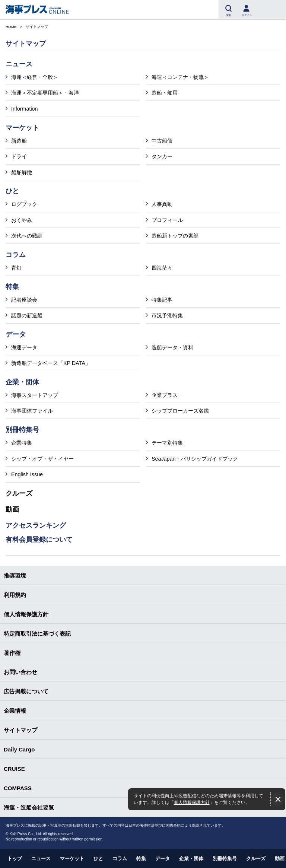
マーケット (72, 859)
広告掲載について (26, 691)
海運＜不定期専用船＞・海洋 (45, 93)
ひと (98, 859)
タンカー (162, 156)
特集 (141, 859)
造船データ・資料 (172, 347)
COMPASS (18, 788)
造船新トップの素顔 (175, 236)
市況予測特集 (167, 315)
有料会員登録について (39, 540)
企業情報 (15, 711)
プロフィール (167, 220)
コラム (120, 859)
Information (25, 109)
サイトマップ (20, 730)
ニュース (41, 859)
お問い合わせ (20, 672)
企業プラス (165, 395)
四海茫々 (162, 268)
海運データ (24, 347)
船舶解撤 (22, 172)
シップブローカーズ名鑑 (180, 411)
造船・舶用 (165, 93)
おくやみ (22, 220)
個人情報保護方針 (192, 802)
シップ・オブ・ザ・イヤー (42, 459)
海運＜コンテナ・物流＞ (180, 77)
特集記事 (162, 300)
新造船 (19, 141)
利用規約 (15, 595)
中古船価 (162, 141)
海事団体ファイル (32, 411)
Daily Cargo (19, 749)
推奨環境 (15, 576)
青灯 (16, 268)
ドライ (19, 156)
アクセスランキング (36, 525)
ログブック (24, 204)
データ (163, 859)
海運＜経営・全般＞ (35, 77)
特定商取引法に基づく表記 (37, 634)
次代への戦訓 (27, 236)
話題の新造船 (27, 315)
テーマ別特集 (167, 443)
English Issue (27, 474)
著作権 (12, 653)
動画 (12, 509)
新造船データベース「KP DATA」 (51, 363)
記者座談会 (24, 300)
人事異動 (162, 204)
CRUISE (14, 769)
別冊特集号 (225, 859)
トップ (15, 859)
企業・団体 (191, 859)
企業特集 (22, 443)
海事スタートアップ (35, 395)
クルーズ (19, 493)
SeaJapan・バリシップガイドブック (195, 459)
